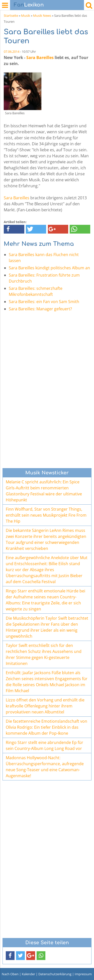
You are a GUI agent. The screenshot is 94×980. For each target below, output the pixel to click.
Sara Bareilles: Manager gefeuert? (40, 309)
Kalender (28, 974)
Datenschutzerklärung (55, 974)
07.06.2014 (12, 52)
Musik (26, 16)
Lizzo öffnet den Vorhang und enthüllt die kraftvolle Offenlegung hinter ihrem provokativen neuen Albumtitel (45, 706)
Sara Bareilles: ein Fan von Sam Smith (44, 302)
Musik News (42, 16)
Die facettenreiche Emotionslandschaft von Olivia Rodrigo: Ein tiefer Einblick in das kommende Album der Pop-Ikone (46, 727)
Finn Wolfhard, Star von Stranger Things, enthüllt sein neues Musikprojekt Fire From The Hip (46, 515)
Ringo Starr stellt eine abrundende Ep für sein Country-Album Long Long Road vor (44, 745)
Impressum (83, 974)
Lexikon (29, 5)
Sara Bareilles (40, 58)
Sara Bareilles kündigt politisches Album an (49, 268)
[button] (14, 229)
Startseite (11, 16)
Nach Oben (10, 974)
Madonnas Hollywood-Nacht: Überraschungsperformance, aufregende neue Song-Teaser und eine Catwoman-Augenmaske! (45, 767)
